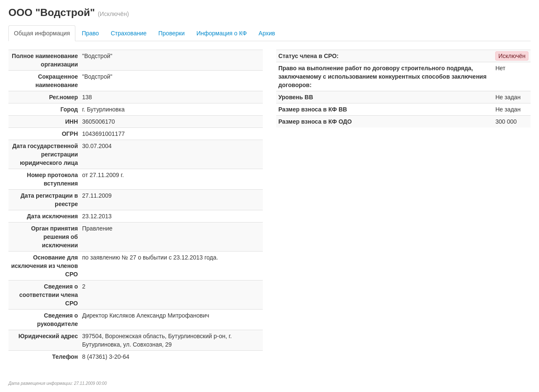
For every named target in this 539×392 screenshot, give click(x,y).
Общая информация (42, 33)
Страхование (129, 33)
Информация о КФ (221, 33)
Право (90, 33)
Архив (267, 33)
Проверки (171, 33)
